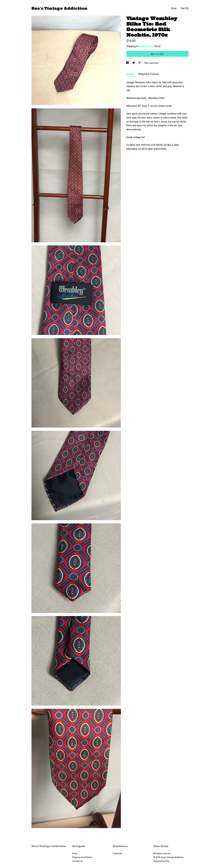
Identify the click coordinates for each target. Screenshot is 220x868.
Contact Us (77, 861)
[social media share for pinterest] (140, 63)
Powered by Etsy (161, 861)
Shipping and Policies (82, 857)
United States (146, 46)
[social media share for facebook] (128, 63)
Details (131, 74)
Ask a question (151, 63)
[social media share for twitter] (134, 63)
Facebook (117, 853)
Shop (174, 8)
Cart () (185, 8)
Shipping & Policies (149, 74)
